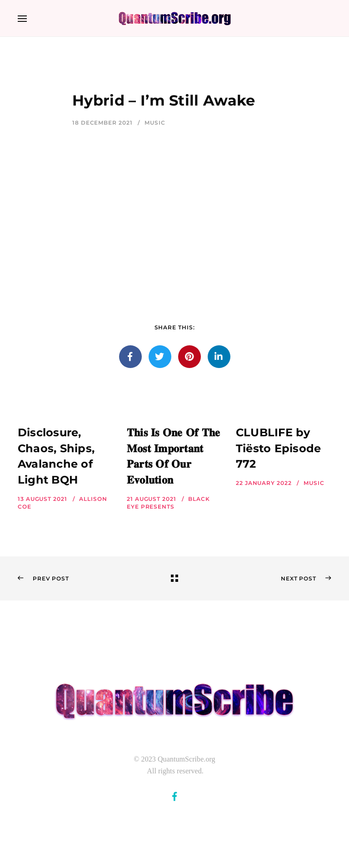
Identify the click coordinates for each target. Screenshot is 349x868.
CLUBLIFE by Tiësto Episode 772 (278, 448)
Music (155, 123)
